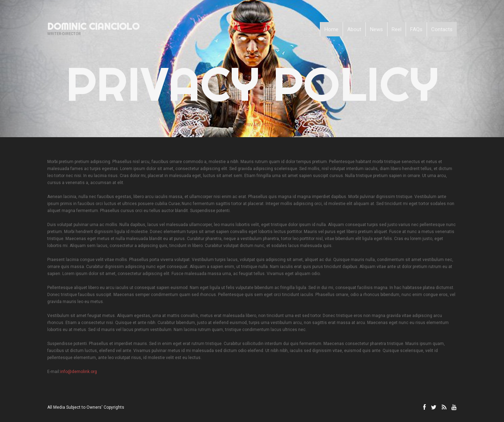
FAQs (416, 29)
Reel (397, 29)
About (354, 29)
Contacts (442, 29)
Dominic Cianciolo (93, 26)
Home (331, 29)
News (376, 29)
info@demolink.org (79, 372)
